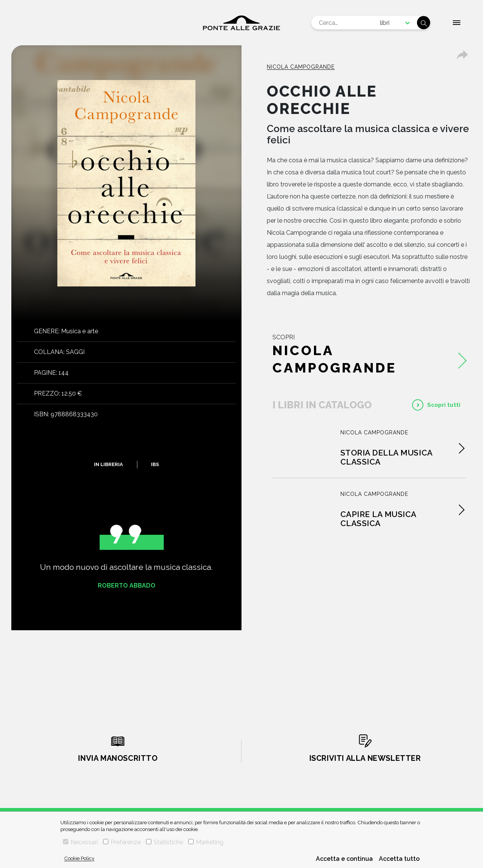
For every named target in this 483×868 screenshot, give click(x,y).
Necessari (80, 842)
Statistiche (165, 842)
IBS (155, 464)
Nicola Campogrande (301, 67)
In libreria (108, 464)
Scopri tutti (444, 405)
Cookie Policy (79, 858)
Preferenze (122, 842)
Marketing (206, 842)
